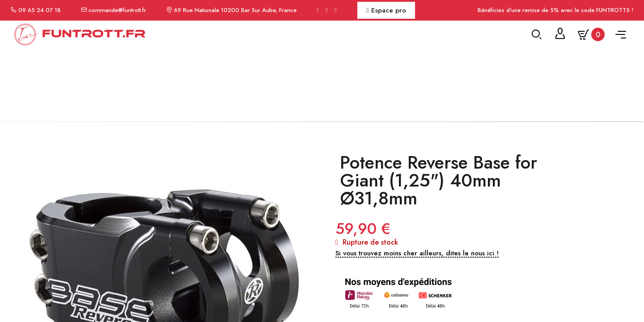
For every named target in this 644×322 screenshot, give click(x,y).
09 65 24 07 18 (40, 10)
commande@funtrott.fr (117, 10)
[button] (417, 269)
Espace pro (386, 10)
